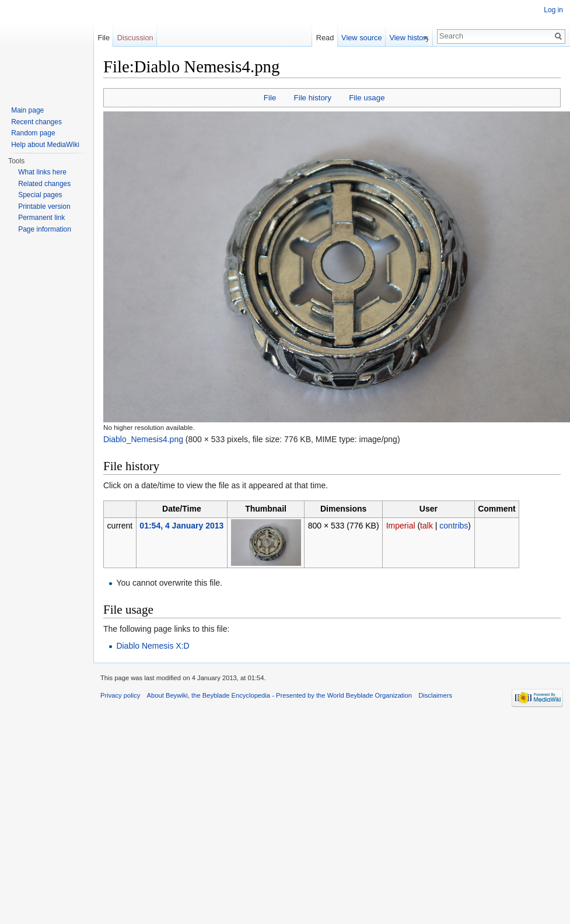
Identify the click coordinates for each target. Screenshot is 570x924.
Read (329, 38)
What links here (42, 172)
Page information (45, 229)
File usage (367, 98)
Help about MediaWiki (45, 145)
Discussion (135, 38)
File (270, 98)
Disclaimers (435, 695)
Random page (33, 133)
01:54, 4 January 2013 (181, 526)
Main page (27, 110)
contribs (454, 526)
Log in (553, 10)
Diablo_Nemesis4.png (143, 439)
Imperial (401, 526)
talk (426, 526)
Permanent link (41, 218)
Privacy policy (120, 695)
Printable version (44, 206)
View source (365, 38)
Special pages (40, 195)
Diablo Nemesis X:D (153, 646)
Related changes (44, 184)
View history (413, 38)
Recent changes (36, 122)
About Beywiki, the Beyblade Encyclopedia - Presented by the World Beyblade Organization (279, 695)
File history (313, 98)
